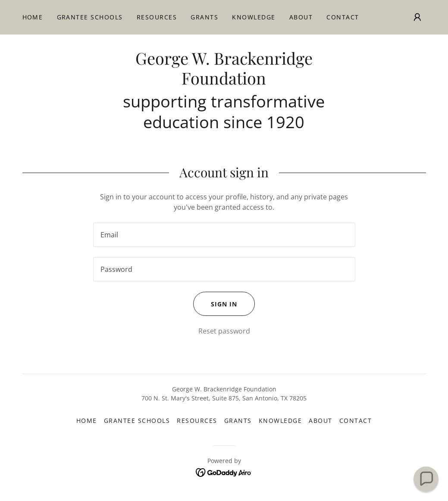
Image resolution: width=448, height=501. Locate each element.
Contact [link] (343, 17)
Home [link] (33, 17)
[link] (224, 82)
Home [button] (87, 421)
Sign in (215, 304)
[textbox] (224, 235)
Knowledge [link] (254, 17)
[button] (417, 17)
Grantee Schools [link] (90, 17)
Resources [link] (157, 17)
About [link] (301, 17)
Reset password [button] (224, 331)
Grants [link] (204, 17)
